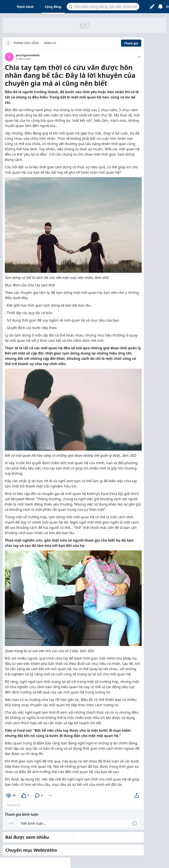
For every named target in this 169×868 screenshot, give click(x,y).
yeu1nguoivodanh (28, 55)
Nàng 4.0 (50, 43)
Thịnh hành (25, 7)
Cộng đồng (53, 7)
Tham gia (131, 43)
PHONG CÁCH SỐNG (26, 43)
